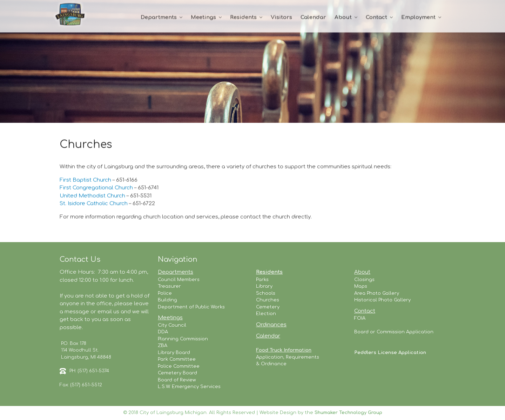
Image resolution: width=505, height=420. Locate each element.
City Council (172, 325)
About (343, 17)
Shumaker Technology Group (348, 413)
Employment (418, 17)
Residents (243, 17)
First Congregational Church (96, 188)
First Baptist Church (86, 180)
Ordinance (274, 364)
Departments (159, 17)
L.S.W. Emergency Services (189, 387)
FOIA (360, 318)
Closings (364, 280)
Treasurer (169, 286)
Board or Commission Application (394, 332)
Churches (268, 300)
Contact (376, 17)
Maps (361, 286)
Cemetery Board (177, 373)
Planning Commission (183, 339)
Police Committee (179, 366)
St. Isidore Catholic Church (94, 204)
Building (167, 300)
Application (270, 357)
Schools (266, 293)
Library (264, 286)
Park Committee (177, 359)
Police (165, 293)
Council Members (179, 280)
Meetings (203, 17)
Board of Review (177, 380)
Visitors (281, 17)
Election (266, 314)
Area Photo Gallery (377, 293)
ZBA (163, 346)
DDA (163, 332)
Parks (262, 280)
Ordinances (271, 325)
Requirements (302, 357)
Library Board (174, 353)
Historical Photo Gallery (382, 300)
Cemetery (268, 307)
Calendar (313, 17)
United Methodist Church (92, 196)
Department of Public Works (191, 307)
